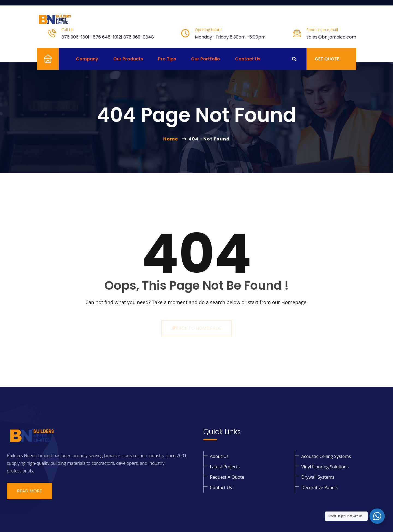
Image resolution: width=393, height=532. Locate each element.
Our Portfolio (206, 59)
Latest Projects (225, 467)
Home (43, 59)
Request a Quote (227, 477)
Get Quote (331, 59)
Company (87, 59)
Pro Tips (167, 59)
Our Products (128, 59)
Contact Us (248, 59)
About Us (219, 456)
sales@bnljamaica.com (331, 37)
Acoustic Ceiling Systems (326, 456)
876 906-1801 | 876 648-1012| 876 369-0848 (108, 37)
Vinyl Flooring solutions (325, 467)
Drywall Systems (318, 477)
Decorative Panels (319, 487)
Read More (29, 491)
